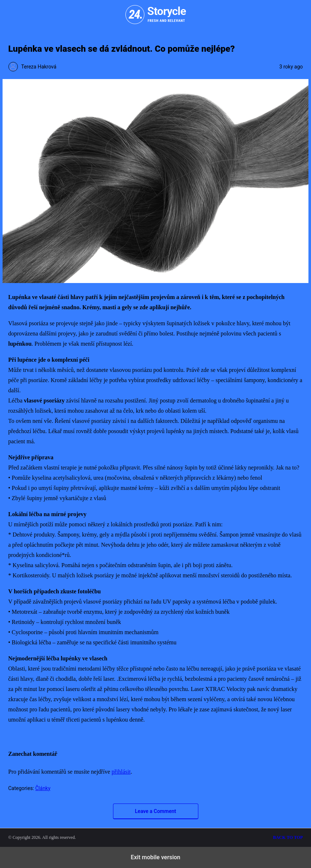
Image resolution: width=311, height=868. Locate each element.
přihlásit (121, 772)
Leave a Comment (155, 811)
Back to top (288, 837)
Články (43, 788)
